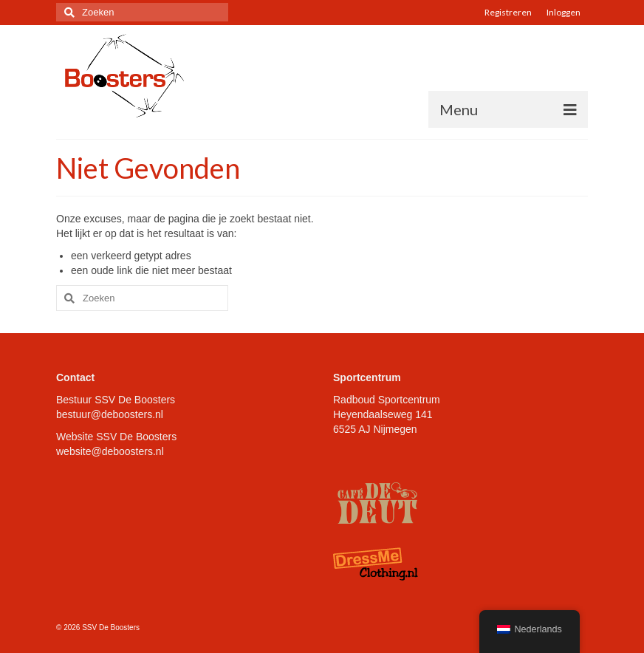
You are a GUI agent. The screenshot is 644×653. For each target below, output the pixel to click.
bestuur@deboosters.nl (110, 414)
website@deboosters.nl (110, 451)
